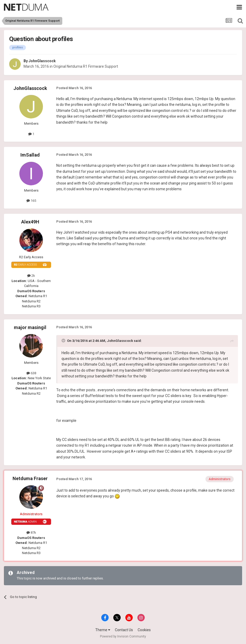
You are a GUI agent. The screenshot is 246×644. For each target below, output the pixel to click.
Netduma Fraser (30, 478)
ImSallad (30, 155)
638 (31, 373)
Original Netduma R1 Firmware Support (86, 66)
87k (31, 533)
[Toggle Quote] (64, 341)
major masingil (30, 327)
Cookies (144, 630)
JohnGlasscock (42, 61)
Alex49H (30, 222)
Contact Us (124, 630)
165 (31, 201)
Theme (103, 630)
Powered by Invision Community (123, 636)
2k (31, 276)
